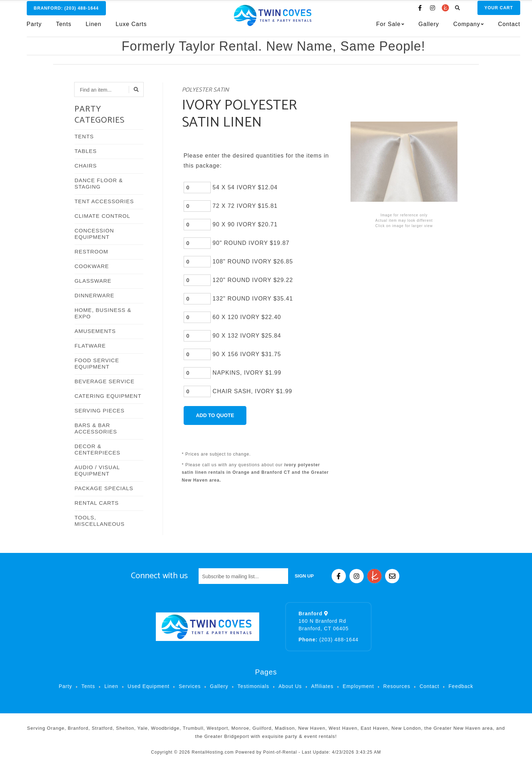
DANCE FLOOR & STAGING (99, 183)
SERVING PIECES (99, 410)
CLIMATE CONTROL (102, 216)
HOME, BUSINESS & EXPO (103, 313)
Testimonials (253, 686)
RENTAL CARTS (97, 503)
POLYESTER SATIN (205, 90)
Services (190, 686)
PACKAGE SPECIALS (104, 488)
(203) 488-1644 (328, 640)
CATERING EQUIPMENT (108, 396)
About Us (290, 686)
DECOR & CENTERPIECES (98, 449)
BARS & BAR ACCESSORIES (96, 428)
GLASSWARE (93, 281)
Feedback (461, 686)
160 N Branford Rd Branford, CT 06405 (324, 621)
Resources (397, 686)
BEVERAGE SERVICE (104, 381)
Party (34, 27)
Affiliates (323, 686)
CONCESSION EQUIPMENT (94, 234)
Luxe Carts (131, 27)
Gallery (414, 27)
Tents (64, 27)
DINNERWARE (94, 295)
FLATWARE (90, 346)
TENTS (84, 136)
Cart (484, 11)
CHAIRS (86, 166)
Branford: (66, 11)
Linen (93, 27)
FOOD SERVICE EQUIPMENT (97, 363)
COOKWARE (92, 266)
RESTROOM (91, 252)
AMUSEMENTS (95, 331)
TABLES (86, 151)
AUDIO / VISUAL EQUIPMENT (97, 470)
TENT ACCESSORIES (104, 201)
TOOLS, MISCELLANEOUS (100, 521)
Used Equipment (149, 686)
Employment (358, 686)
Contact (494, 27)
